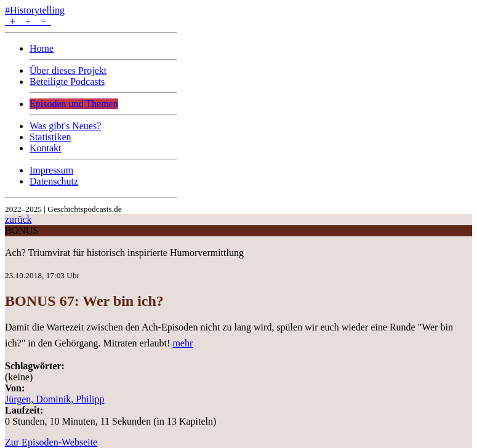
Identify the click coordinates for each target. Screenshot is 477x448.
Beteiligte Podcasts (67, 82)
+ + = (28, 21)
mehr (182, 343)
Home (42, 48)
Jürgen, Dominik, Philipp (55, 399)
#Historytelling (35, 10)
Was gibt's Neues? (65, 126)
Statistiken (50, 137)
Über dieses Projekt (68, 70)
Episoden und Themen (74, 104)
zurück (18, 219)
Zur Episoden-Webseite (51, 442)
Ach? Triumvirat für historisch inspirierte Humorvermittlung (124, 253)
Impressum (51, 170)
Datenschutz (54, 181)
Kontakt (46, 148)
